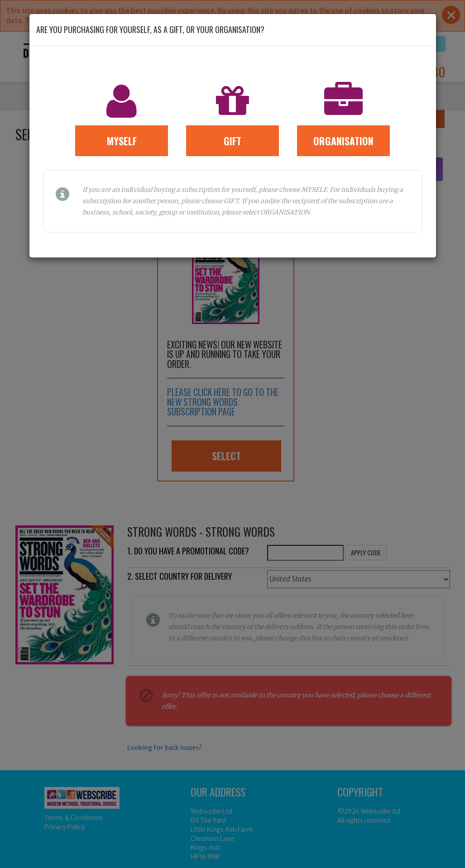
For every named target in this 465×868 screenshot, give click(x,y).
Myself (122, 141)
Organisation (343, 141)
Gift (232, 141)
